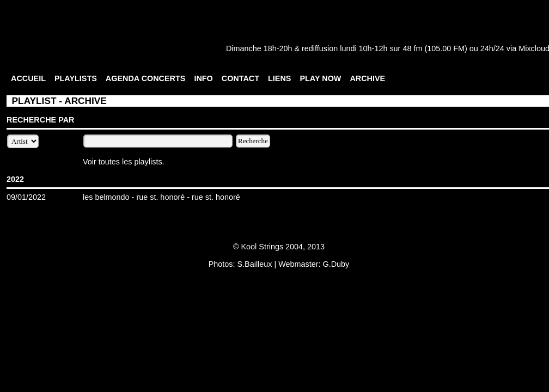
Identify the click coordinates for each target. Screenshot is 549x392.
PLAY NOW (320, 78)
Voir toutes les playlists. (124, 162)
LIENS (279, 78)
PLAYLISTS (76, 78)
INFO (203, 78)
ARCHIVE (367, 78)
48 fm (412, 48)
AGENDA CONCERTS (146, 78)
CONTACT (240, 78)
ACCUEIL (28, 78)
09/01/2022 (26, 197)
